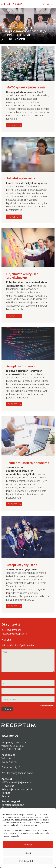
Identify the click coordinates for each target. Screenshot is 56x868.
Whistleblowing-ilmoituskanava (17, 773)
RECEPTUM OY (10, 736)
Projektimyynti (11, 801)
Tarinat (6, 793)
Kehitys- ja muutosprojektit (17, 789)
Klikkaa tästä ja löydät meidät (18, 645)
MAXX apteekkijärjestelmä (16, 782)
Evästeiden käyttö (11, 767)
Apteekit (7, 779)
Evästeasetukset (28, 861)
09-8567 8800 (14, 630)
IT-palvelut (8, 786)
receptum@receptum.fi (14, 634)
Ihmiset (6, 796)
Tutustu (13, 125)
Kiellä (28, 853)
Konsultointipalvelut (13, 805)
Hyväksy (28, 845)
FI (40, 4)
